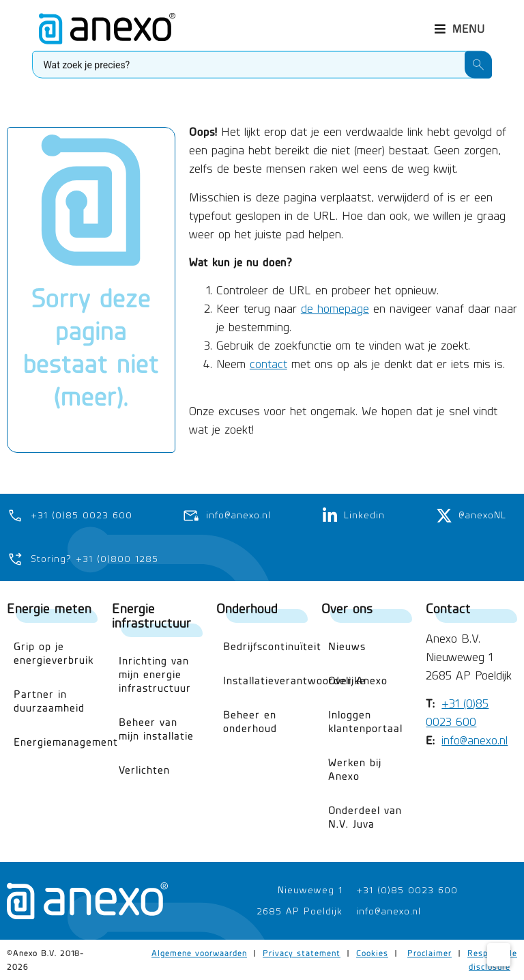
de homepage (335, 291)
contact (268, 346)
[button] (460, 24)
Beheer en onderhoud (250, 722)
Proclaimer (430, 953)
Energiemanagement (56, 742)
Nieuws (347, 646)
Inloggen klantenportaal (365, 722)
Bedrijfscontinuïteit (265, 646)
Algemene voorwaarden (199, 953)
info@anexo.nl (475, 740)
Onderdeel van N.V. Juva (365, 817)
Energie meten (49, 608)
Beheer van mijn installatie (156, 729)
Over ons (347, 608)
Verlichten (144, 770)
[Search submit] (478, 60)
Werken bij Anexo (355, 769)
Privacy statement (302, 953)
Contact (448, 608)
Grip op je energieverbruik (54, 653)
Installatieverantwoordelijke (265, 681)
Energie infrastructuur (151, 615)
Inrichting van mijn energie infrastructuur (155, 674)
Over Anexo (358, 681)
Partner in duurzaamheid (49, 701)
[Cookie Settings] (499, 955)
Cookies (372, 953)
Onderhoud (247, 608)
